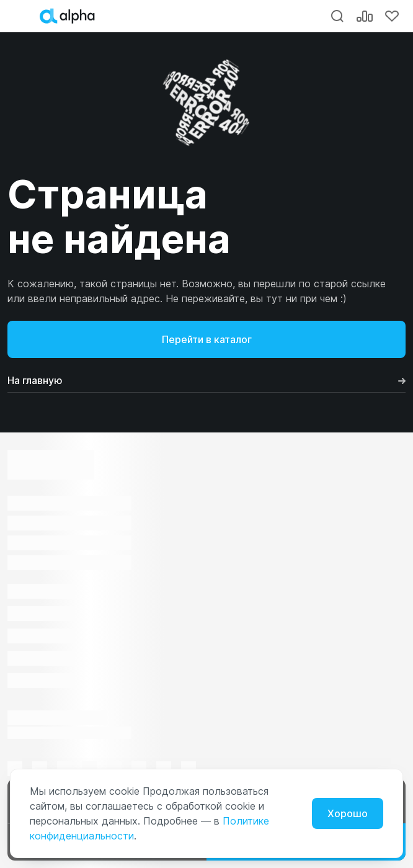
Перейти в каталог (207, 339)
